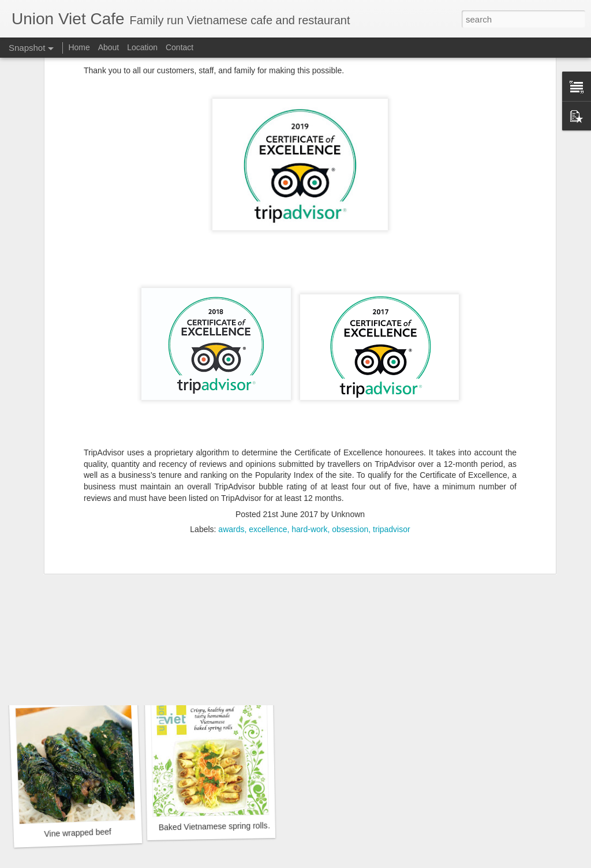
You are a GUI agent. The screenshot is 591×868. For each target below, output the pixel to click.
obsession (350, 444)
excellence (268, 444)
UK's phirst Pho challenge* (492, 671)
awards (231, 444)
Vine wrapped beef (78, 833)
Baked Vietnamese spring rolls (213, 826)
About (109, 47)
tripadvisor (392, 444)
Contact (179, 47)
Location (142, 47)
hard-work (309, 444)
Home (79, 47)
